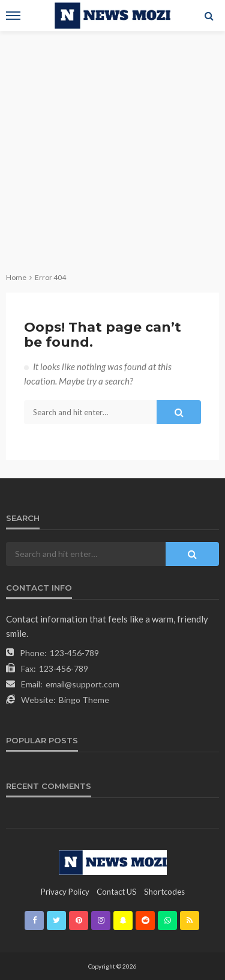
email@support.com (82, 684)
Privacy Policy (65, 892)
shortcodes (164, 892)
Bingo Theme (84, 700)
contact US (117, 892)
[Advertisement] (112, 150)
